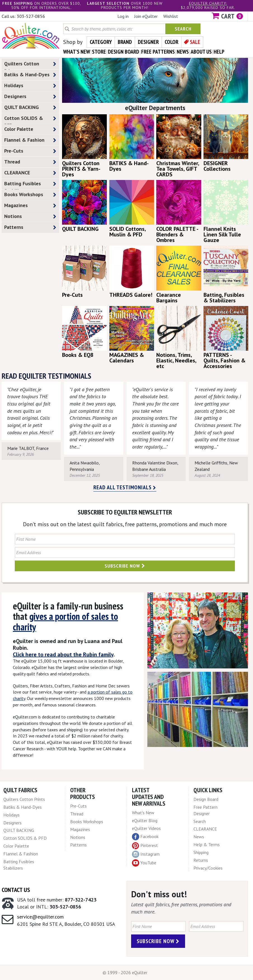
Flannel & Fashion (30, 140)
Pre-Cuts (30, 151)
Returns (201, 860)
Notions (30, 216)
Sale (195, 42)
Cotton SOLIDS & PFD (30, 119)
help (219, 52)
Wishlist (171, 16)
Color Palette (30, 129)
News (199, 837)
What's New (143, 813)
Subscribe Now (125, 566)
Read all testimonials (125, 487)
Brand (125, 42)
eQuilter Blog (145, 820)
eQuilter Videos (146, 828)
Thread (30, 162)
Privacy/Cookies (208, 868)
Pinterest (145, 845)
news (183, 52)
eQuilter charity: (208, 3)
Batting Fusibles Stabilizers (30, 185)
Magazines (30, 206)
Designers (30, 97)
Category (101, 42)
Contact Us (16, 890)
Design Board (206, 799)
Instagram (146, 854)
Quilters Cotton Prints (30, 65)
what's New (77, 52)
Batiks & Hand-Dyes (30, 75)
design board (124, 52)
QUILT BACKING (30, 107)
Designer (148, 42)
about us (201, 52)
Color (172, 42)
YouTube (144, 863)
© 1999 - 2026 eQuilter (125, 972)
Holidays (30, 86)
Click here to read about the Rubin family (63, 654)
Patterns (30, 227)
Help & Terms (207, 844)
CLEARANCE (30, 173)
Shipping (201, 852)
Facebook (145, 837)
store (99, 52)
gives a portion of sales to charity (65, 621)
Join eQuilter (146, 16)
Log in (123, 16)
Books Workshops (30, 195)
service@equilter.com (40, 917)
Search (183, 29)
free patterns (158, 52)
